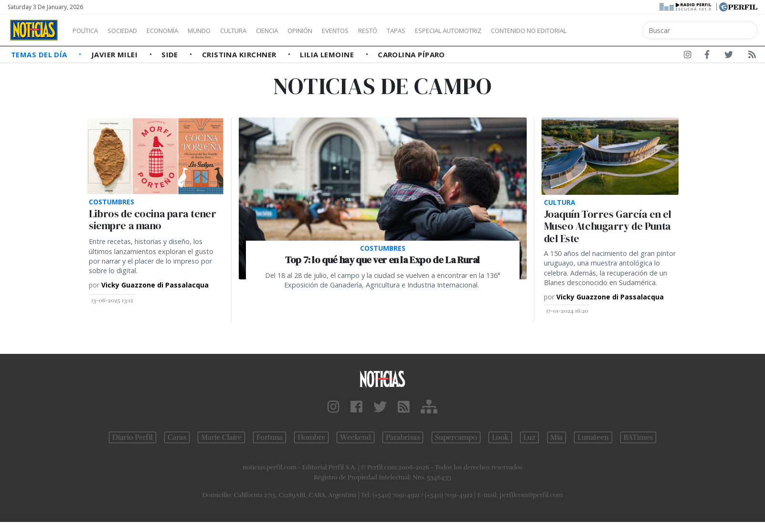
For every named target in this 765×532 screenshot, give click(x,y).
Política (89, 31)
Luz (529, 437)
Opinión (339, 31)
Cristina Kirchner (240, 54)
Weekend (356, 437)
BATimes (638, 437)
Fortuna (270, 437)
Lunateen (593, 437)
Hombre (311, 437)
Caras (177, 437)
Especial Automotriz (512, 31)
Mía (557, 437)
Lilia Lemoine (328, 54)
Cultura (261, 31)
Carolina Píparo (411, 54)
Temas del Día (40, 54)
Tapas (450, 31)
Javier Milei (116, 54)
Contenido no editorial (610, 31)
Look (500, 437)
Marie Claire (221, 437)
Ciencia (300, 31)
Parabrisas (403, 437)
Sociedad (132, 31)
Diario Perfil (133, 437)
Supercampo (456, 437)
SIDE (171, 54)
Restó (418, 31)
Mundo (221, 31)
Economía (179, 31)
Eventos (381, 31)
